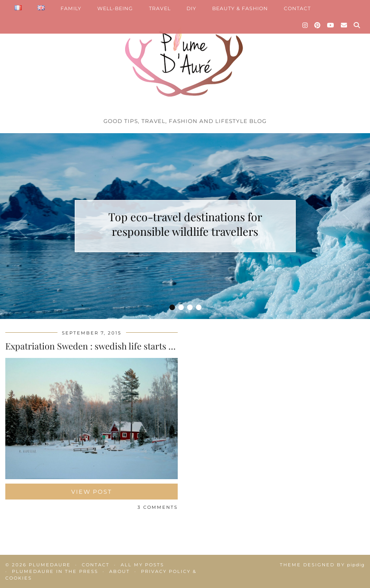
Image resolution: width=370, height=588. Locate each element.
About (120, 571)
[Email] (344, 25)
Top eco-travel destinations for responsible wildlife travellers (185, 224)
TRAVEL (160, 8)
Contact (96, 565)
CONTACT (297, 8)
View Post (92, 492)
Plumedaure (50, 565)
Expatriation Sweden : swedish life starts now (95, 346)
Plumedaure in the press (55, 571)
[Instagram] (305, 25)
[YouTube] (331, 25)
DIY (191, 8)
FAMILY (71, 8)
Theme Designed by (322, 565)
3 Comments (158, 507)
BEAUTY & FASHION (240, 8)
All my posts (142, 565)
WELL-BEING (115, 8)
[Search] (357, 25)
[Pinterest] (318, 25)
